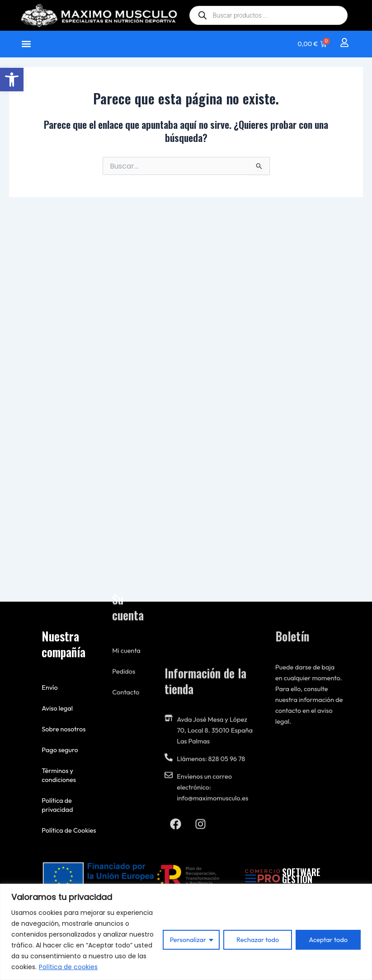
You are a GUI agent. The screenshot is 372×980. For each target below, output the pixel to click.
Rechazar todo (258, 940)
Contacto (126, 593)
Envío (47, 687)
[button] (12, 80)
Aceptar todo (328, 940)
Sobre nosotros (61, 729)
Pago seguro (57, 750)
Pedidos (124, 572)
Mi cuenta (126, 552)
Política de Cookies (66, 830)
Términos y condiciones (56, 775)
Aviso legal (54, 708)
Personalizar (188, 940)
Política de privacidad (54, 805)
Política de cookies (68, 967)
